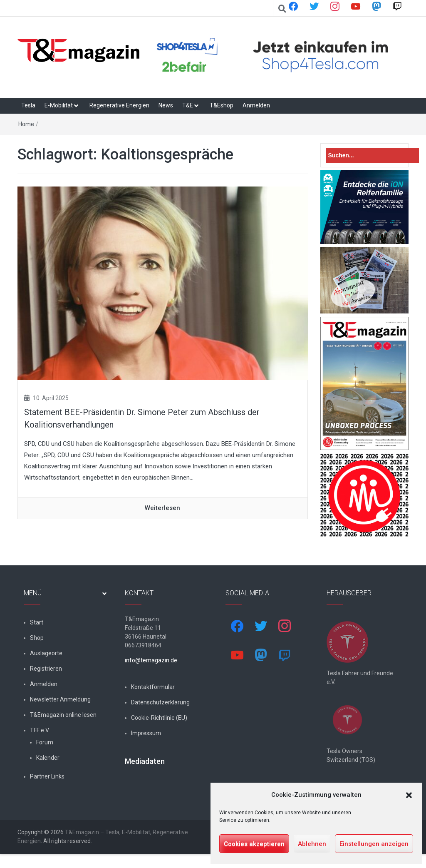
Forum (45, 742)
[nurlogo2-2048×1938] (365, 495)
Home (26, 124)
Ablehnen (312, 844)
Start (37, 622)
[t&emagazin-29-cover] (365, 383)
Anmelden (256, 105)
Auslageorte (46, 653)
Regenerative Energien (119, 105)
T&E (188, 105)
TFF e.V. (40, 730)
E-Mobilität (59, 105)
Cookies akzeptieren (254, 844)
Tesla (28, 105)
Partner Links (47, 776)
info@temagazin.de (151, 660)
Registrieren (46, 669)
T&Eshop (222, 105)
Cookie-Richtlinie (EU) (159, 718)
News (166, 105)
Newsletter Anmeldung (60, 699)
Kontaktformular (153, 687)
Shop (37, 638)
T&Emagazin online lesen (63, 715)
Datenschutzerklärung (160, 702)
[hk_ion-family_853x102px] (365, 207)
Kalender (48, 758)
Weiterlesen (162, 508)
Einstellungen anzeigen (374, 844)
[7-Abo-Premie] (365, 280)
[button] (409, 795)
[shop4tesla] (280, 55)
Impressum (146, 733)
